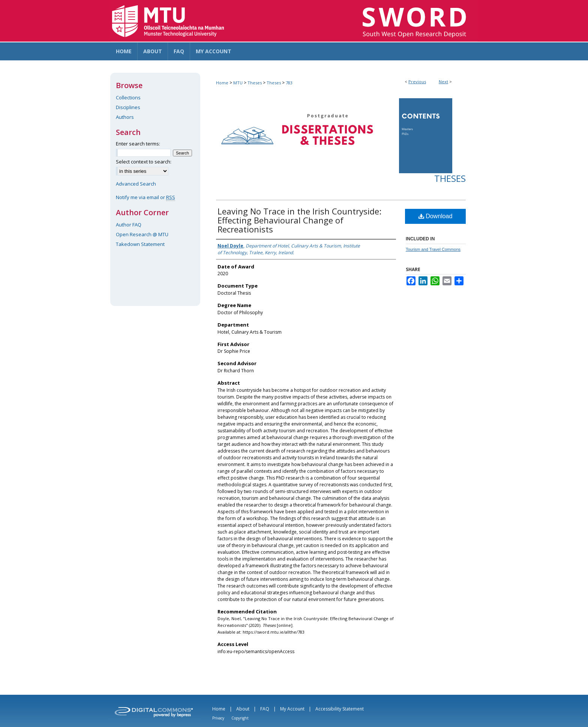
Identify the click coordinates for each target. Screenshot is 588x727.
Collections (128, 97)
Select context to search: (144, 162)
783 (289, 83)
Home (222, 83)
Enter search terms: (138, 144)
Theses (255, 83)
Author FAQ (129, 225)
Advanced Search (136, 184)
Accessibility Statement (340, 709)
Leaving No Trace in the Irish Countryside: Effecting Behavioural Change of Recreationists (299, 220)
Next (443, 82)
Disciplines (128, 107)
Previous (417, 82)
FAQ (265, 709)
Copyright (240, 718)
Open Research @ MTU (142, 234)
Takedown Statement (140, 244)
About (243, 709)
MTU (238, 83)
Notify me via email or (145, 197)
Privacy (218, 718)
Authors (125, 117)
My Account (292, 709)
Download (436, 216)
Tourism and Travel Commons (433, 249)
